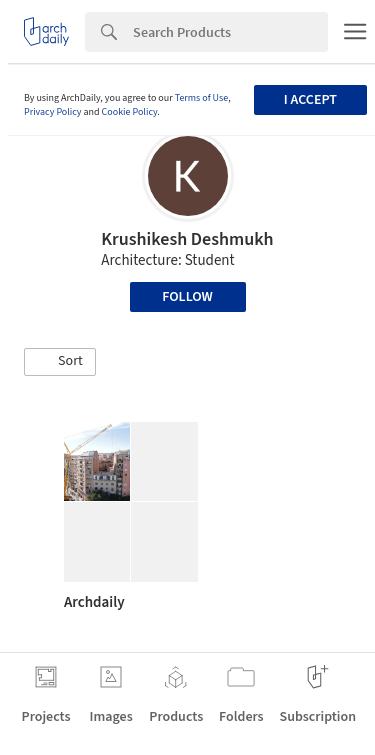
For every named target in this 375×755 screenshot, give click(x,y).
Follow (187, 297)
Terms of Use (202, 98)
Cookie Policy (130, 112)
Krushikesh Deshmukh (187, 239)
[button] (60, 362)
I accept (310, 100)
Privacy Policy (53, 112)
